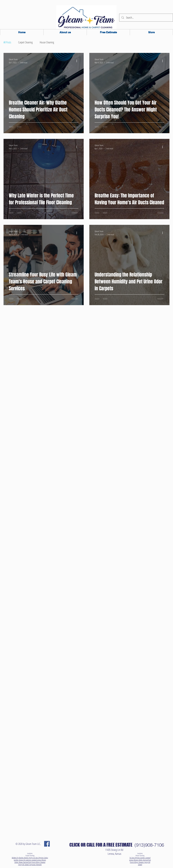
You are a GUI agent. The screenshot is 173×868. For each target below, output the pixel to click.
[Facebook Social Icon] (47, 844)
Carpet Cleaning (25, 42)
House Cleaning (47, 42)
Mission (44, 860)
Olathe (17, 862)
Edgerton (41, 858)
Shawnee (43, 862)
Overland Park (27, 862)
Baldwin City (15, 858)
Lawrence (29, 860)
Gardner (16, 860)
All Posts (7, 42)
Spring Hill (21, 864)
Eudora (46, 858)
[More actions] (78, 61)
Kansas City (22, 860)
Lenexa (39, 860)
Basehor (22, 858)
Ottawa (21, 862)
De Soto (36, 858)
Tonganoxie (33, 864)
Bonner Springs (29, 858)
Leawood (34, 860)
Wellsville (39, 864)
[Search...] (146, 18)
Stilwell (27, 864)
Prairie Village (36, 862)
